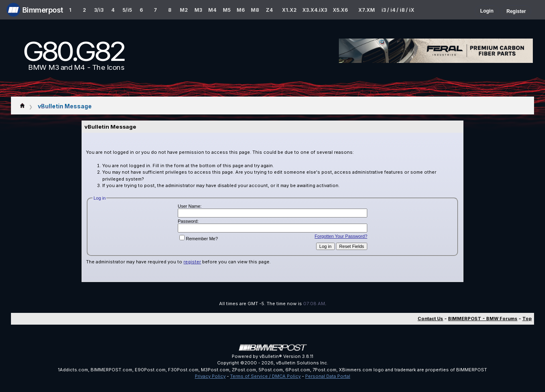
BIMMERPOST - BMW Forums (483, 319)
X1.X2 (289, 10)
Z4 (269, 10)
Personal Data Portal (328, 376)
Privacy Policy (210, 376)
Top (527, 319)
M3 (198, 10)
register (192, 262)
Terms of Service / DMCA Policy (265, 376)
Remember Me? (199, 239)
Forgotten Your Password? (341, 236)
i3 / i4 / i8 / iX (398, 10)
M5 (227, 10)
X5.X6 (340, 10)
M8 (255, 10)
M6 (241, 10)
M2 (184, 10)
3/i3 (99, 10)
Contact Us (430, 319)
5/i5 (127, 10)
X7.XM (367, 10)
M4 (212, 10)
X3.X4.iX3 (315, 10)
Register (516, 11)
